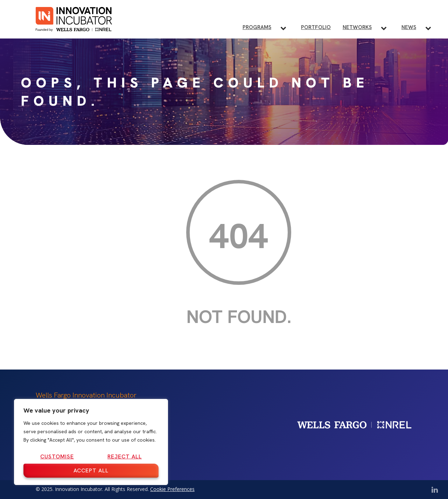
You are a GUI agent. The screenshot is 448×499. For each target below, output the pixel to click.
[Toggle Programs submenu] (286, 28)
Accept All (91, 470)
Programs (257, 27)
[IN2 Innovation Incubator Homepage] (74, 18)
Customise (57, 456)
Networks (357, 27)
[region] (91, 442)
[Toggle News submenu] (431, 28)
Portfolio (316, 27)
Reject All (125, 456)
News (409, 27)
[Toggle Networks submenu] (387, 28)
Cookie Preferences (172, 489)
